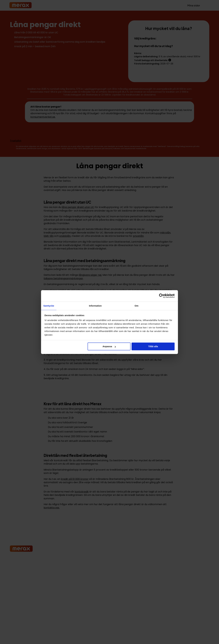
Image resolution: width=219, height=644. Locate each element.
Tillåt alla (153, 347)
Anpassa (109, 347)
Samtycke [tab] (49, 306)
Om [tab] (136, 306)
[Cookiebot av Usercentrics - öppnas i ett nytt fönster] (161, 296)
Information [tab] (95, 306)
